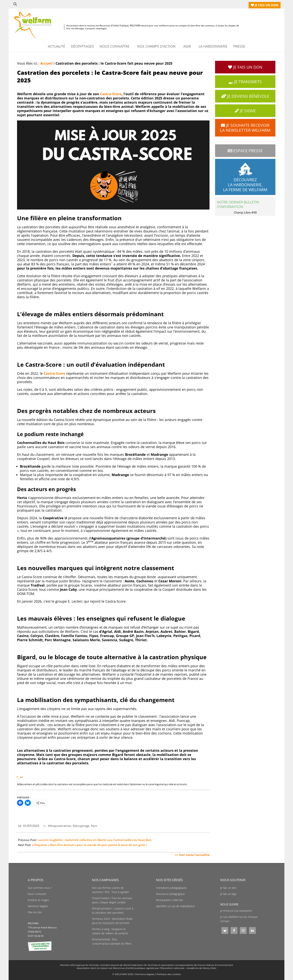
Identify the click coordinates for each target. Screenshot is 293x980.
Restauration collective (170, 900)
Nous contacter (37, 894)
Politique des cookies (169, 974)
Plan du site (35, 912)
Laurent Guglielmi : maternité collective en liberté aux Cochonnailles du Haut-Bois (95, 840)
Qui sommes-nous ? (40, 888)
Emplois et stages (38, 900)
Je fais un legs (228, 894)
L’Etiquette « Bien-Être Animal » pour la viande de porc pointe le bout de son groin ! (90, 845)
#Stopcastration (60, 826)
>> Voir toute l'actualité (192, 855)
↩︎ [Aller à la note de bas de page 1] (21, 777)
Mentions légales (38, 906)
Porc (94, 826)
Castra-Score (111, 94)
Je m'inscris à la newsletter (236, 911)
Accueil (46, 63)
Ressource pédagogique (170, 894)
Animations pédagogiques (171, 888)
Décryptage (81, 826)
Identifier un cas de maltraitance (175, 906)
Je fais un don (228, 888)
